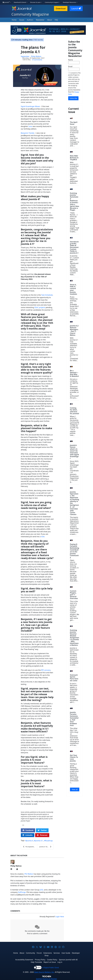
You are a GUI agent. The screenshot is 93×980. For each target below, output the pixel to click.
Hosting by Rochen (46, 979)
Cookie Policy (52, 960)
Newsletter (40, 20)
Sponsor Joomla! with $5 (68, 960)
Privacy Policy (40, 960)
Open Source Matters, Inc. (44, 972)
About (50, 20)
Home (14, 20)
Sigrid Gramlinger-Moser (31, 106)
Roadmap (49, 841)
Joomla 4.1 (39, 841)
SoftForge (22, 892)
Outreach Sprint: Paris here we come (74, 678)
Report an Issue (50, 962)
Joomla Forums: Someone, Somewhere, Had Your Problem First (74, 719)
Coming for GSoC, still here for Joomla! (74, 411)
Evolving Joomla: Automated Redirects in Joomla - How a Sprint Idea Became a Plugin (75, 202)
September (25, 56)
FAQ (56, 20)
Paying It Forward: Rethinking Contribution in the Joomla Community (75, 551)
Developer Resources (70, 2)
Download (61, 8)
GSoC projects (40, 307)
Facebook (28, 830)
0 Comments (37, 60)
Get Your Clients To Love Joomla (74, 758)
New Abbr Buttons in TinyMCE (74, 158)
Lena (30, 126)
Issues (22, 20)
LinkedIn (28, 835)
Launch (76, 8)
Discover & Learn (36, 2)
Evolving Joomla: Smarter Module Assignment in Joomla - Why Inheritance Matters (75, 638)
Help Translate (36, 962)
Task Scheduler (47, 295)
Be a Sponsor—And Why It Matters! (74, 373)
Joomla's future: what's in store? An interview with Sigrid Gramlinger (74, 452)
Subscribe (73, 98)
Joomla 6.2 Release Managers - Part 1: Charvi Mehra (74, 330)
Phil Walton (29, 874)
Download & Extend (20, 2)
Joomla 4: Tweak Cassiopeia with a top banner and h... (46, 847)
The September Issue (30, 847)
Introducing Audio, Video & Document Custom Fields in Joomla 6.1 (74, 247)
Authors (30, 20)
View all (75, 789)
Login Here (60, 917)
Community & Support (52, 2)
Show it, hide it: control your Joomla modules (74, 289)
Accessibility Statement (24, 960)
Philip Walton (36, 56)
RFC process (46, 670)
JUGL (42, 890)
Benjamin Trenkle (28, 133)
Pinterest (42, 835)
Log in (60, 962)
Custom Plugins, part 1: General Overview (74, 595)
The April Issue (74, 123)
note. (43, 537)
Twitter (42, 830)
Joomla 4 (30, 841)
